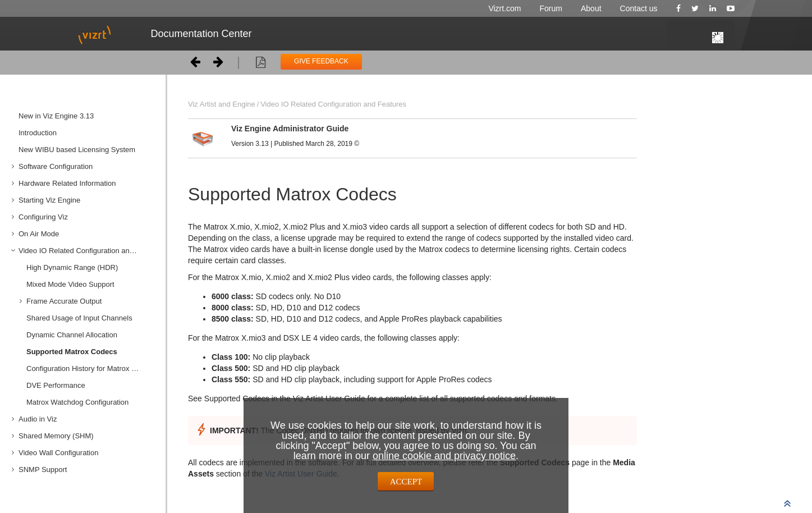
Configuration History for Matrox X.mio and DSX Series (92, 368)
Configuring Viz (43, 217)
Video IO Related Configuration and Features (88, 251)
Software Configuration (56, 166)
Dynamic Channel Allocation (72, 335)
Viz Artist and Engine (222, 104)
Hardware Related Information (67, 183)
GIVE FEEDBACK (321, 61)
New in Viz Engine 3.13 (56, 116)
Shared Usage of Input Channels (79, 318)
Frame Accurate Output (64, 301)
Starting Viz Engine (49, 200)
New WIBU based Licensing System (77, 150)
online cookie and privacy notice (444, 456)
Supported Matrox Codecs (72, 352)
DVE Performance (56, 385)
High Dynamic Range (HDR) (72, 267)
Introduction (38, 133)
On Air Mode (39, 234)
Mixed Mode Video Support (70, 284)
